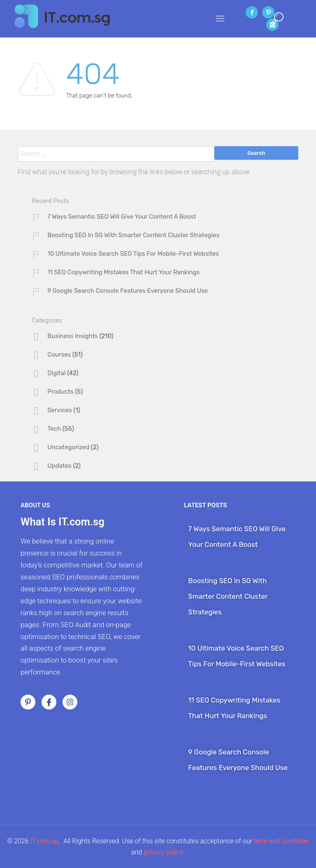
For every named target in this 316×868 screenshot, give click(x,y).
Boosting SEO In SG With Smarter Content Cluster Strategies (133, 235)
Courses (59, 355)
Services (60, 410)
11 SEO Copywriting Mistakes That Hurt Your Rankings (123, 272)
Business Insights (73, 336)
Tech (54, 429)
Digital (56, 373)
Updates (59, 466)
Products (60, 392)
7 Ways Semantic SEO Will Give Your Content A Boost (122, 217)
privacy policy (163, 852)
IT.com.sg (44, 841)
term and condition (281, 841)
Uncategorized (68, 447)
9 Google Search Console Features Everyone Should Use (128, 291)
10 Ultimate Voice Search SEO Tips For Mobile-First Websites (133, 254)
